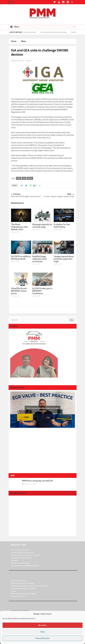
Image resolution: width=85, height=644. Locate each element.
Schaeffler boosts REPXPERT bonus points (19, 291)
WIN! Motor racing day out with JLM (37, 481)
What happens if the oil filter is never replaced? (25, 32)
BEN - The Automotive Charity (20, 550)
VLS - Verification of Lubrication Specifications (25, 566)
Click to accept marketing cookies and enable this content (42, 410)
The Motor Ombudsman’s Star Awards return (19, 227)
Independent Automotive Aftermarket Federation (25, 555)
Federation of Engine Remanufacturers (22, 553)
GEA (19, 178)
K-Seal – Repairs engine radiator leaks (58, 195)
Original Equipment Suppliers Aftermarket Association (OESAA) (30, 586)
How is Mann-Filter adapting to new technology (56, 32)
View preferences (43, 638)
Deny (43, 632)
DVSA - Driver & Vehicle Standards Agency (23, 594)
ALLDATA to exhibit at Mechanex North (21, 258)
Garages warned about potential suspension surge (64, 259)
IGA (24, 178)
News (24, 41)
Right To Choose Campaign (19, 581)
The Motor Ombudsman (18, 596)
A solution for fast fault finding (62, 226)
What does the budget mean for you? (27, 195)
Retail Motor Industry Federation (21, 563)
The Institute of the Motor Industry (21, 558)
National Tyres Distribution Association (22, 583)
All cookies (42, 625)
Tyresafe (13, 591)
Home (14, 41)
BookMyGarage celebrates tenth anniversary (40, 259)
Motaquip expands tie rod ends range (42, 226)
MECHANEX (14, 560)
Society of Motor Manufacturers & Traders (23, 588)
